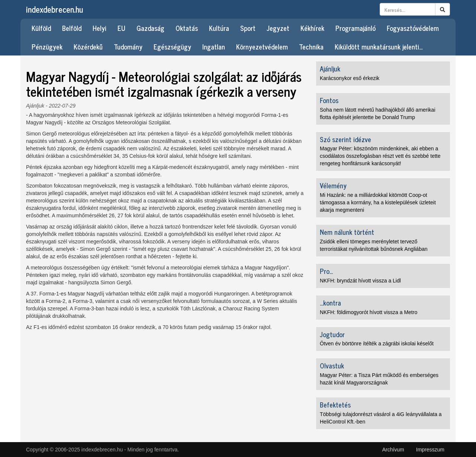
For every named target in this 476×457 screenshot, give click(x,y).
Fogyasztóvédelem (413, 28)
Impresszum (430, 450)
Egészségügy (172, 47)
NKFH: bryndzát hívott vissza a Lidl (360, 281)
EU (121, 28)
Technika (311, 47)
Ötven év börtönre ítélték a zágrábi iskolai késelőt (377, 343)
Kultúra (219, 28)
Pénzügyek (47, 47)
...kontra (330, 303)
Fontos (329, 100)
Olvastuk (332, 365)
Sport (248, 28)
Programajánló (356, 28)
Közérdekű (88, 47)
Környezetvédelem (262, 47)
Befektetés (335, 405)
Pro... (326, 271)
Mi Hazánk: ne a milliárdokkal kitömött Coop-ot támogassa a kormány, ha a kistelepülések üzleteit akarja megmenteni (378, 202)
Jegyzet (278, 28)
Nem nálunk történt (347, 232)
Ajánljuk (35, 106)
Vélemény (333, 185)
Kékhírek (312, 28)
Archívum (393, 450)
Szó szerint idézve (345, 139)
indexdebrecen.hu (54, 9)
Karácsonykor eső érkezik (350, 78)
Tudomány (128, 47)
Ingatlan (214, 47)
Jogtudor (332, 334)
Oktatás (187, 28)
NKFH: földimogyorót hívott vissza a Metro (369, 312)
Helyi (99, 28)
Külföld (41, 28)
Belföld (72, 28)
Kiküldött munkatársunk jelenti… (379, 47)
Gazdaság (150, 28)
